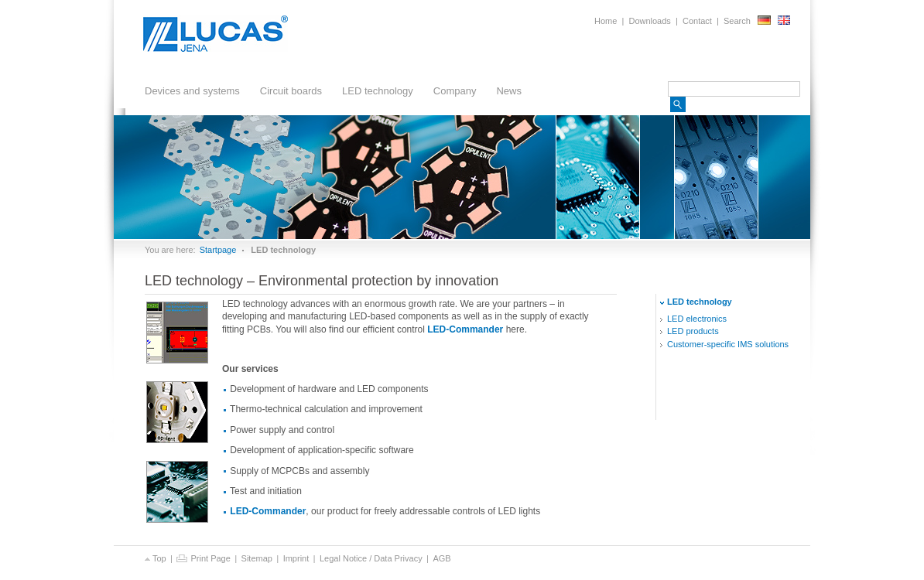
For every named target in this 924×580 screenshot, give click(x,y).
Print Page (203, 558)
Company (451, 93)
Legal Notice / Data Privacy (371, 558)
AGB (441, 558)
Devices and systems (188, 93)
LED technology (374, 93)
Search (737, 21)
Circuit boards (287, 93)
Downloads (649, 21)
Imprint (296, 558)
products (693, 331)
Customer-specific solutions (728, 344)
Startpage (218, 250)
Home (606, 21)
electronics (697, 319)
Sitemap (257, 558)
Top (156, 558)
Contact (697, 21)
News (509, 91)
